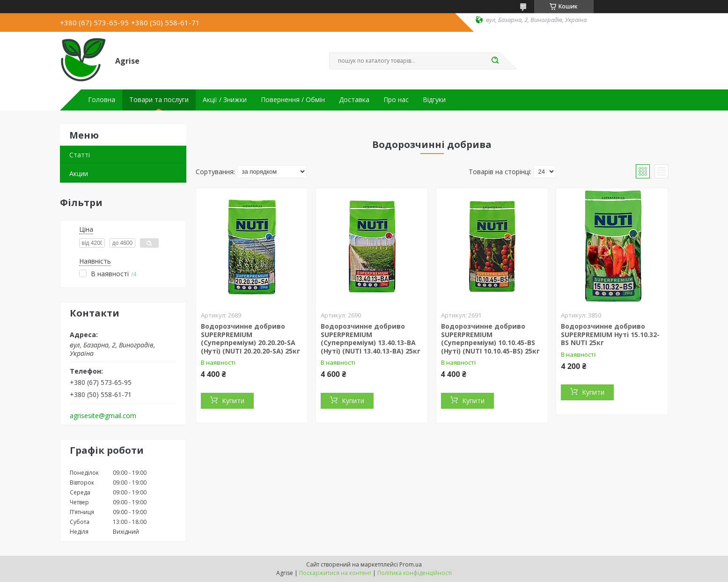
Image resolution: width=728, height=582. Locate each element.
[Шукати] (495, 61)
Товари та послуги (159, 100)
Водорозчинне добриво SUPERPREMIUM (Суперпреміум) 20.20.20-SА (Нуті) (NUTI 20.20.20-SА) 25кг (250, 339)
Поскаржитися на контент (335, 573)
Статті (80, 155)
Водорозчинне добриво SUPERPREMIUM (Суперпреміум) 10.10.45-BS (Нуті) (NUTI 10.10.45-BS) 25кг (490, 339)
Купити (233, 401)
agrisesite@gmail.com (103, 416)
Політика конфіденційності (415, 573)
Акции (79, 173)
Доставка (354, 100)
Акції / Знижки (225, 100)
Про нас (396, 100)
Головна (102, 100)
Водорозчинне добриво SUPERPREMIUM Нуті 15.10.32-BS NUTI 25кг (610, 334)
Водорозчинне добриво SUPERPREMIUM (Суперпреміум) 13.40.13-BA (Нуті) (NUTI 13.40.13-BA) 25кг (371, 339)
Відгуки (434, 100)
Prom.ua (411, 564)
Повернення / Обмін (293, 100)
